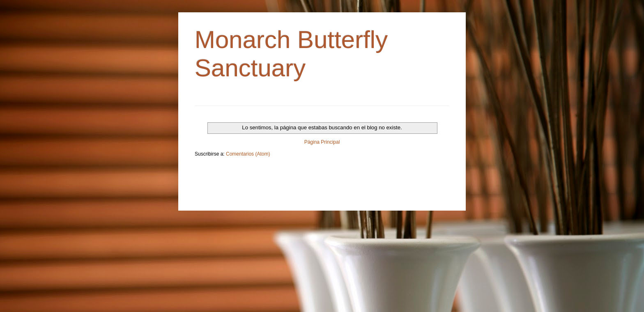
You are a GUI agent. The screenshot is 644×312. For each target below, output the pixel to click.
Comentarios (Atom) (248, 154)
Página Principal (322, 142)
